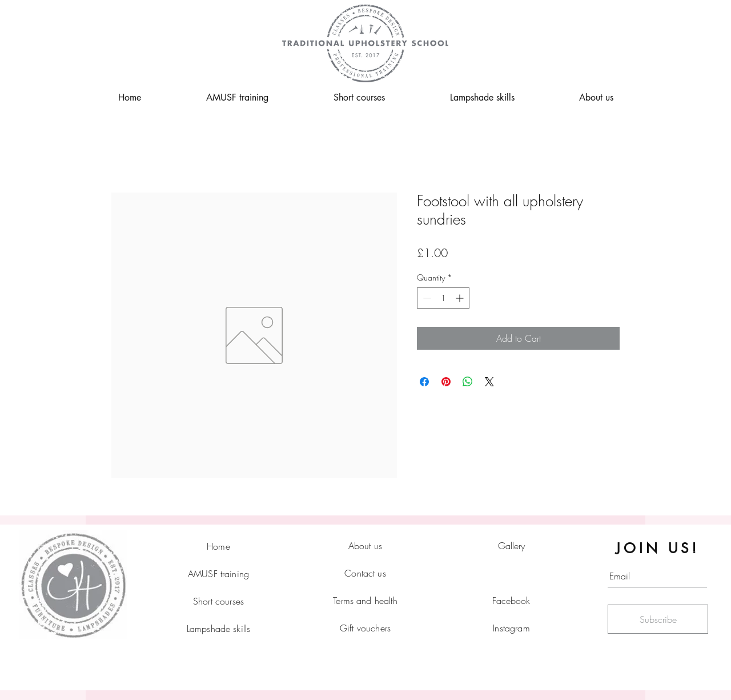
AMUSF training (218, 574)
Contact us (365, 573)
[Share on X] (489, 382)
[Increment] (461, 298)
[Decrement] (426, 298)
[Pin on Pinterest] (446, 382)
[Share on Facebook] (424, 382)
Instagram (511, 628)
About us (365, 546)
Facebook (511, 601)
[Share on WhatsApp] (468, 382)
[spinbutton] (443, 298)
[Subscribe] (658, 619)
